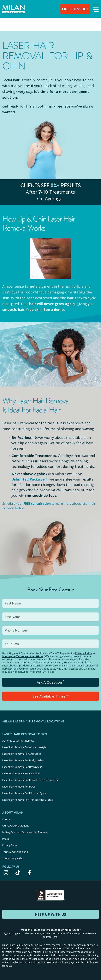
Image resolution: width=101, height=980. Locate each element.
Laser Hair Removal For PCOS (19, 787)
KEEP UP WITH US (50, 914)
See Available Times (51, 696)
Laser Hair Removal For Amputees (22, 754)
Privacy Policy (84, 653)
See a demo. (54, 309)
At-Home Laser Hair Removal (19, 741)
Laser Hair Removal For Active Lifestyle (24, 747)
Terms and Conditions (15, 852)
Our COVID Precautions (16, 826)
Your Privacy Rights (13, 858)
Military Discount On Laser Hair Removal (25, 832)
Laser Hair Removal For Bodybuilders (24, 760)
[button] (95, 8)
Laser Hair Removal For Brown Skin (22, 767)
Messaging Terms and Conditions (23, 656)
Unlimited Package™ (29, 479)
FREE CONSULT (75, 9)
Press (6, 839)
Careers (7, 819)
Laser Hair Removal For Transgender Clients (28, 800)
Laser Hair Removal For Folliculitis (21, 773)
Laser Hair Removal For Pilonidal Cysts (24, 793)
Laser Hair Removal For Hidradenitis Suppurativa (30, 780)
